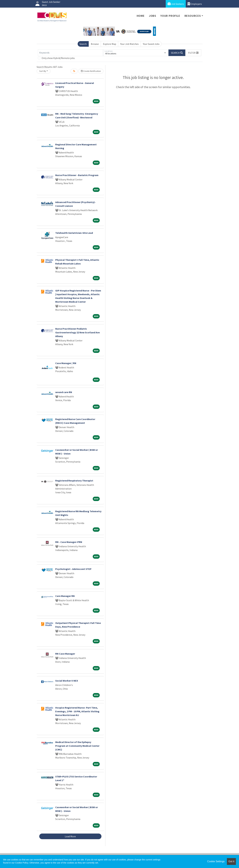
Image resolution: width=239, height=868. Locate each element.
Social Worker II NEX (67, 681)
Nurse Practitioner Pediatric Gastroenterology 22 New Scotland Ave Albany (77, 332)
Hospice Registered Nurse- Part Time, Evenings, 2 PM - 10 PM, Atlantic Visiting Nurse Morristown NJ (77, 711)
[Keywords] (71, 53)
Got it (231, 861)
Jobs (153, 16)
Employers (195, 4)
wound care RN (64, 392)
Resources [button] (193, 16)
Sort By (43, 71)
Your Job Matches (129, 44)
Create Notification (91, 71)
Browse (95, 44)
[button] (193, 53)
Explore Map (110, 44)
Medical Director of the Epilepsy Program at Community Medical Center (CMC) (77, 746)
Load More (70, 836)
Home (141, 16)
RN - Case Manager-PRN (69, 542)
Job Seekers (176, 4)
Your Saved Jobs (151, 44)
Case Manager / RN (66, 363)
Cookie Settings (216, 861)
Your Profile (170, 16)
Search (83, 44)
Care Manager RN (65, 596)
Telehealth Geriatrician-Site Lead (74, 233)
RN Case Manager (65, 654)
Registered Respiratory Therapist (74, 481)
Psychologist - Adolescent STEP (73, 569)
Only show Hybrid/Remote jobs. (58, 58)
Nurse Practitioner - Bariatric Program (77, 175)
